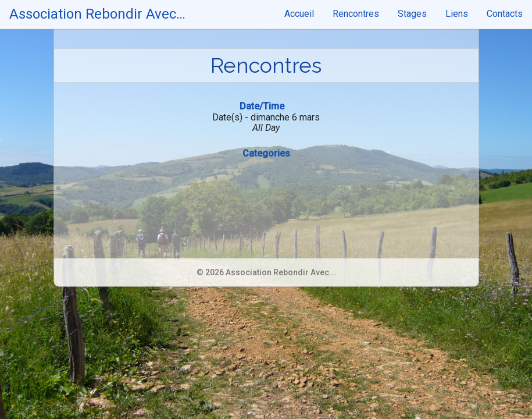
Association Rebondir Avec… (97, 14)
